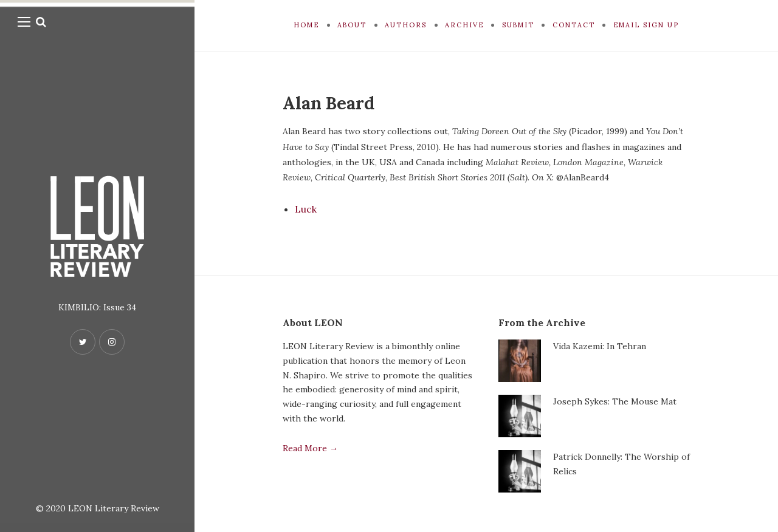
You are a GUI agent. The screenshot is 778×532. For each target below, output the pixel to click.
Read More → (310, 448)
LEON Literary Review (114, 508)
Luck (306, 209)
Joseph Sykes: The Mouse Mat (615, 401)
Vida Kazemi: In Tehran (600, 346)
